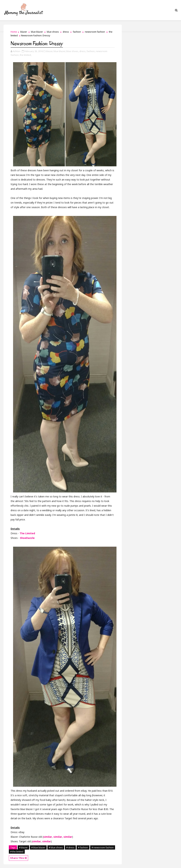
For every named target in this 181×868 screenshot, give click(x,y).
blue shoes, (73, 51)
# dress (70, 847)
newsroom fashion (95, 32)
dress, (83, 51)
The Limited (27, 533)
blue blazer (37, 32)
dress (66, 32)
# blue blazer (38, 847)
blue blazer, (60, 51)
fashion (77, 32)
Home (14, 32)
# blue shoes (56, 847)
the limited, (26, 55)
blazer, (50, 51)
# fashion (83, 847)
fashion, (91, 51)
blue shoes (53, 32)
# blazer (23, 847)
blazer (24, 32)
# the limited (17, 852)
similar (48, 837)
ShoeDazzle (27, 538)
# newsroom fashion (103, 847)
